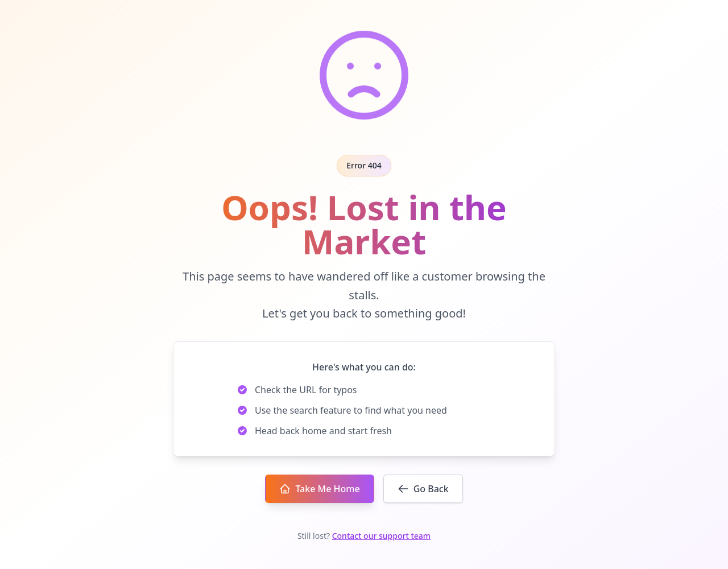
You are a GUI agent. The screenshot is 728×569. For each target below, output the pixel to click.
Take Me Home (319, 489)
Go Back (423, 489)
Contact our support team (381, 536)
